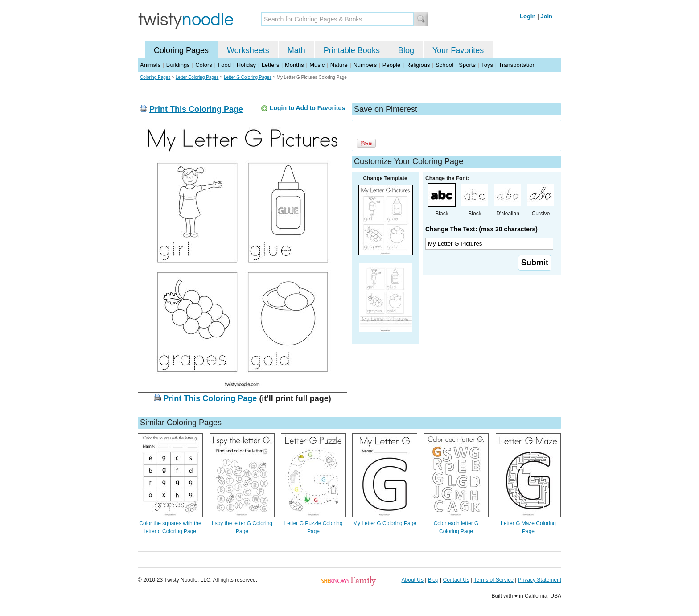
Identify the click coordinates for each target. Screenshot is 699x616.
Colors (204, 65)
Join (546, 16)
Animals (150, 65)
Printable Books (352, 50)
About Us (413, 580)
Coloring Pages (181, 50)
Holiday (246, 65)
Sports (467, 65)
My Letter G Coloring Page (385, 523)
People (391, 65)
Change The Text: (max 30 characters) (481, 229)
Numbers (365, 65)
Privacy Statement (540, 580)
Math (296, 50)
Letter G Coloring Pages (248, 77)
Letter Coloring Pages (197, 77)
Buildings (178, 65)
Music (317, 65)
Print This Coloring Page (196, 109)
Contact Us (456, 580)
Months (294, 65)
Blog (406, 50)
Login (528, 16)
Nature (339, 65)
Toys (487, 65)
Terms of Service (493, 580)
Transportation (517, 65)
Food (224, 65)
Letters (271, 65)
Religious (418, 65)
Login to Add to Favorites (307, 108)
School (444, 65)
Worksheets (248, 50)
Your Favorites (458, 50)
